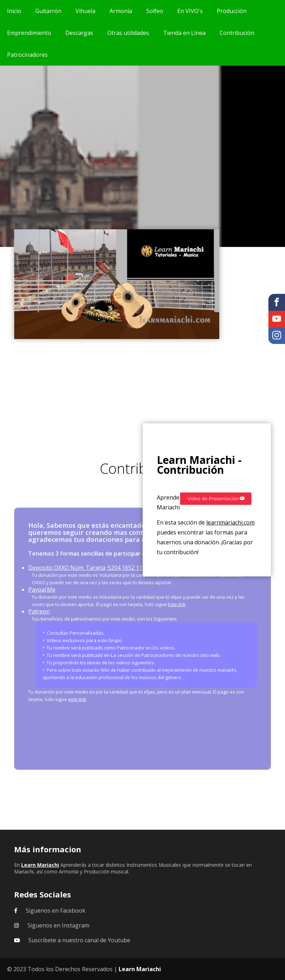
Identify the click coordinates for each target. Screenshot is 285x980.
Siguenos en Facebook (56, 911)
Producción (232, 11)
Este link (177, 604)
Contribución (237, 33)
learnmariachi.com (230, 522)
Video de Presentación (216, 498)
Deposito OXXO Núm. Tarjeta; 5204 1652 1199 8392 (96, 568)
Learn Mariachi (140, 969)
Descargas (79, 33)
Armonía (121, 11)
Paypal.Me (42, 589)
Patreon (39, 611)
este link (77, 699)
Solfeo (155, 11)
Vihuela (85, 11)
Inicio (14, 11)
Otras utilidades (128, 33)
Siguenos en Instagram (58, 925)
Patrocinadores (27, 55)
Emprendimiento (29, 33)
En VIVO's (190, 11)
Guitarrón (48, 11)
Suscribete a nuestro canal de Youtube (79, 940)
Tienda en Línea (184, 33)
